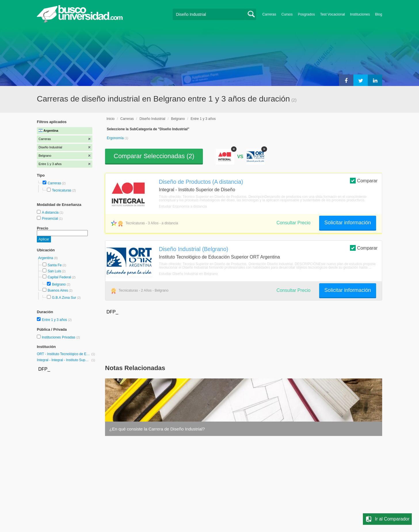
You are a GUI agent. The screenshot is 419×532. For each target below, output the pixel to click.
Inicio (111, 119)
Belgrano (59, 284)
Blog (379, 14)
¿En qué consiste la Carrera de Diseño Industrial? (157, 429)
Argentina (46, 258)
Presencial (50, 219)
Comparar (364, 180)
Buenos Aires (58, 290)
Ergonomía (116, 138)
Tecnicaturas (61, 190)
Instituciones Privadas (61, 337)
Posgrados (306, 14)
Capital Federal (59, 277)
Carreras (269, 14)
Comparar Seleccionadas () (154, 156)
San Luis (54, 271)
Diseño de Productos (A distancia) (201, 182)
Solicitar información (348, 223)
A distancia (51, 213)
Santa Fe (55, 265)
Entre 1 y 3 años (55, 320)
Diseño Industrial (152, 119)
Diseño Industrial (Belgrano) (194, 249)
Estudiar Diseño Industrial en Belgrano (188, 274)
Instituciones (360, 14)
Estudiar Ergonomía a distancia (183, 206)
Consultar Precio (294, 223)
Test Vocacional (332, 14)
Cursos (287, 14)
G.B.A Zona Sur (64, 298)
